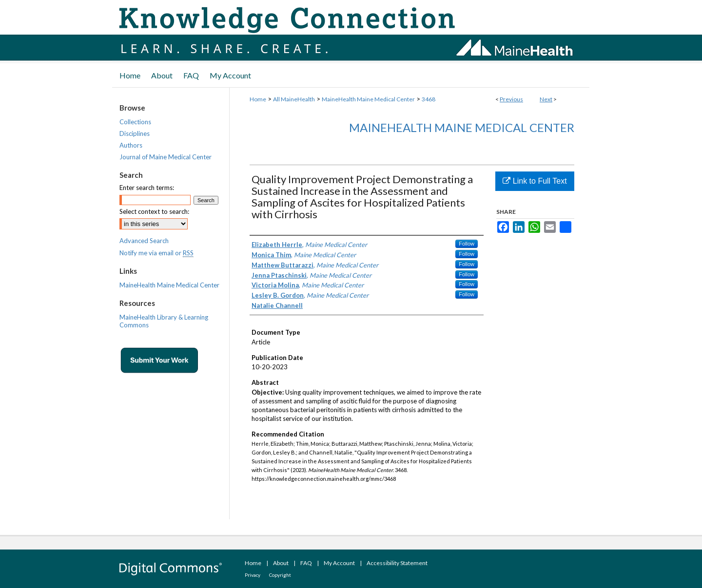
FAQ (306, 563)
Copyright (280, 575)
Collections (135, 122)
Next (546, 99)
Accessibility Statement (397, 563)
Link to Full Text (535, 181)
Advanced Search (144, 241)
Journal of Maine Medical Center (166, 157)
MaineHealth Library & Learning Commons (164, 321)
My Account (339, 563)
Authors (131, 145)
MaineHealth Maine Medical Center (368, 99)
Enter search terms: (147, 188)
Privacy (253, 575)
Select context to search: (154, 211)
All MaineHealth (294, 99)
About (281, 563)
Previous (511, 99)
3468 (429, 99)
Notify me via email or (156, 253)
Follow (467, 244)
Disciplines (135, 133)
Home (258, 99)
